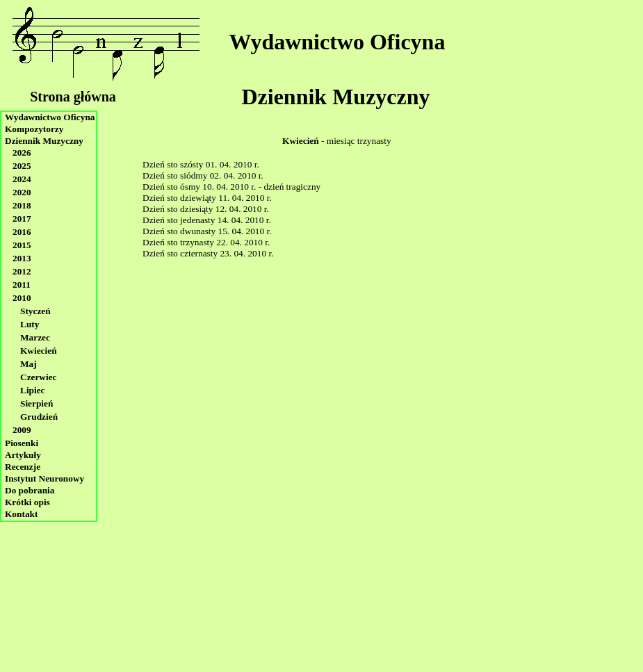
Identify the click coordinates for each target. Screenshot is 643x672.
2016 (22, 232)
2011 (22, 285)
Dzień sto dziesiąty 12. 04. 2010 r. (206, 209)
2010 (22, 298)
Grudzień (39, 417)
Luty (30, 324)
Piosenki (22, 443)
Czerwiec (39, 377)
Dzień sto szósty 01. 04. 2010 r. (201, 164)
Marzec (35, 337)
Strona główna (73, 97)
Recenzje (23, 467)
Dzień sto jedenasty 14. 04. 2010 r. (207, 220)
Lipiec (33, 390)
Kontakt (21, 514)
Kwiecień (39, 351)
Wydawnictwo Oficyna (337, 42)
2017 (22, 219)
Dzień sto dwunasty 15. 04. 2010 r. (207, 231)
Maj (29, 364)
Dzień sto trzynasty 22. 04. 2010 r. (206, 242)
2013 (22, 258)
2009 (22, 430)
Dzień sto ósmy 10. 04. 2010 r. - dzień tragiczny (231, 187)
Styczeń (35, 311)
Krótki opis (27, 502)
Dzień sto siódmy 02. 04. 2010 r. (203, 175)
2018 (22, 205)
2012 (22, 271)
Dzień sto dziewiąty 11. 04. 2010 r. (207, 198)
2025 (22, 166)
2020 (22, 192)
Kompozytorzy (34, 129)
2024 (22, 179)
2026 (22, 153)
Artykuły (23, 455)
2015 (22, 245)
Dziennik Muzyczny (335, 97)
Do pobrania (30, 490)
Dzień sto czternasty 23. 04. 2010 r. (208, 253)
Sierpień (36, 403)
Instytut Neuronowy (44, 478)
